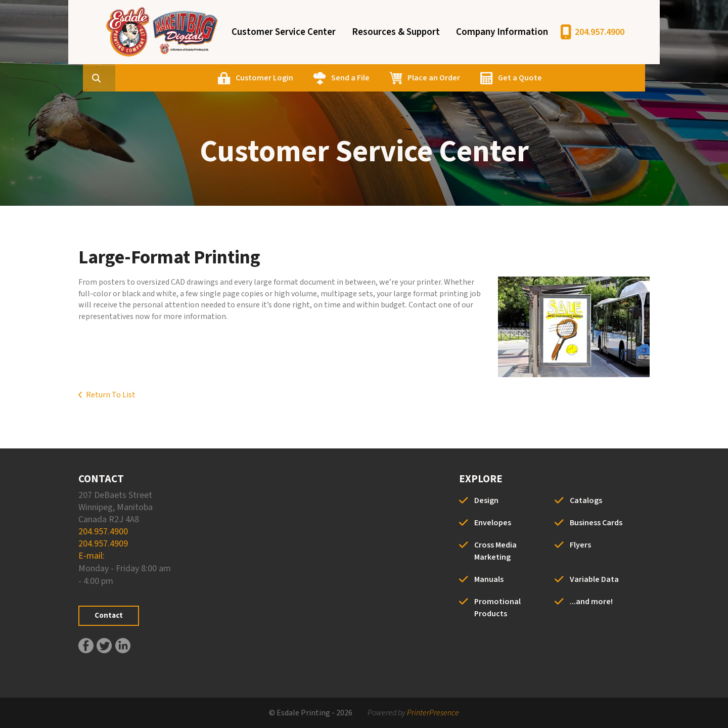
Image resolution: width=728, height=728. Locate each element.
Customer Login (313, 78)
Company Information (502, 32)
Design (486, 500)
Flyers (580, 545)
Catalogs (586, 500)
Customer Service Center (284, 32)
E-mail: (92, 556)
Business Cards (596, 523)
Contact (109, 616)
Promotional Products (497, 608)
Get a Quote (568, 78)
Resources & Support (396, 32)
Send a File (399, 78)
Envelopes (493, 523)
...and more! (591, 602)
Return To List (111, 395)
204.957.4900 (600, 32)
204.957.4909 (103, 544)
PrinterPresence (433, 713)
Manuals (489, 579)
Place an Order (482, 78)
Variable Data (594, 579)
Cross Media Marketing (495, 551)
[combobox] (161, 78)
